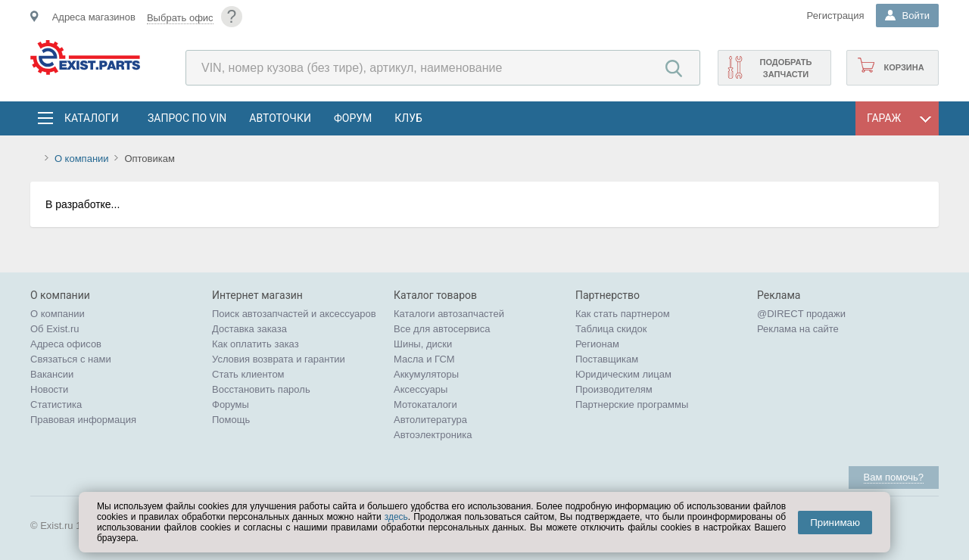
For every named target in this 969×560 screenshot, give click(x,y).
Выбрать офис (180, 18)
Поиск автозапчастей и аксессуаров (294, 314)
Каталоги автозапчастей (449, 314)
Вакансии (52, 374)
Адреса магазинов (94, 17)
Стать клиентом (248, 374)
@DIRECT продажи (801, 314)
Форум (353, 118)
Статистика (56, 404)
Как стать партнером (623, 314)
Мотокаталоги (425, 404)
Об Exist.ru (55, 329)
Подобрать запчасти (785, 68)
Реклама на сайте (798, 329)
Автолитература (430, 420)
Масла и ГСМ (424, 359)
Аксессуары (421, 389)
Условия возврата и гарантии (279, 359)
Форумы (231, 404)
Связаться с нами (71, 359)
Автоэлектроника (433, 435)
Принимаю (835, 523)
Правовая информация (83, 420)
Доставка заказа (249, 329)
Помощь (231, 420)
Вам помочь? (894, 477)
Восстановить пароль (261, 389)
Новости (49, 389)
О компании (82, 159)
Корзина (904, 67)
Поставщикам (607, 359)
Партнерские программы (632, 404)
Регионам (597, 344)
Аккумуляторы (426, 374)
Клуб (408, 118)
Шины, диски (423, 344)
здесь (396, 517)
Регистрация (836, 16)
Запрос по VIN (187, 118)
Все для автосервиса (442, 329)
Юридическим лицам (623, 374)
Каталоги (91, 118)
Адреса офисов (66, 344)
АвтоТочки (280, 118)
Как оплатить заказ (255, 344)
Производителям (614, 389)
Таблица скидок (611, 329)
